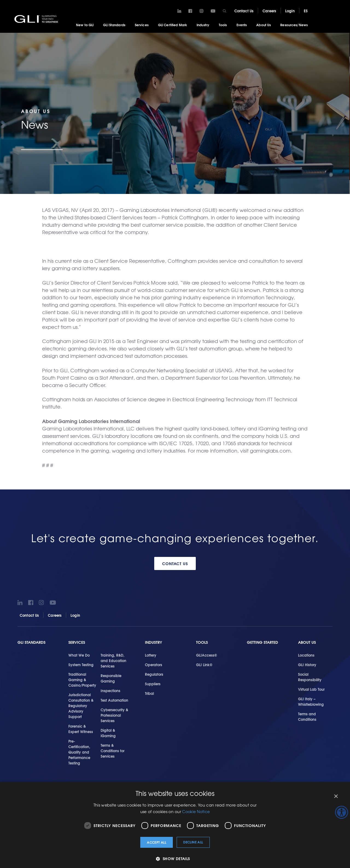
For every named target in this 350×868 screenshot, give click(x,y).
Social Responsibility (310, 677)
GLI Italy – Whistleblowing (311, 701)
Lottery (151, 655)
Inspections (110, 690)
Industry (203, 25)
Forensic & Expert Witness (81, 729)
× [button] (336, 796)
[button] (175, 859)
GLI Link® (204, 665)
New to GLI (85, 25)
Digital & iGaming (108, 733)
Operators (154, 665)
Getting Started (262, 642)
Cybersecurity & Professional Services (114, 715)
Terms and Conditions (307, 716)
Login (290, 11)
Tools (223, 25)
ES (306, 11)
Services (142, 25)
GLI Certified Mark (173, 25)
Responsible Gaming (111, 678)
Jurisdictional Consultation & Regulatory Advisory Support (81, 705)
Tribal (149, 693)
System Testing (81, 665)
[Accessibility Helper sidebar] (342, 812)
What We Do (79, 655)
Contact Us (244, 11)
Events (242, 25)
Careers (269, 11)
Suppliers (153, 684)
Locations (306, 655)
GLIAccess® (207, 655)
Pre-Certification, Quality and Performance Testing (79, 752)
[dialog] (175, 825)
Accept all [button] (157, 842)
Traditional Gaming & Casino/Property (82, 680)
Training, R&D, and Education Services (113, 660)
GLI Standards (114, 25)
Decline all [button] (193, 842)
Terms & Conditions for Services (113, 751)
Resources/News (294, 25)
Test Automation (114, 700)
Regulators (154, 674)
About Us (263, 25)
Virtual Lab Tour (311, 689)
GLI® (37, 19)
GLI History (307, 665)
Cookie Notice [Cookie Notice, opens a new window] (196, 811)
